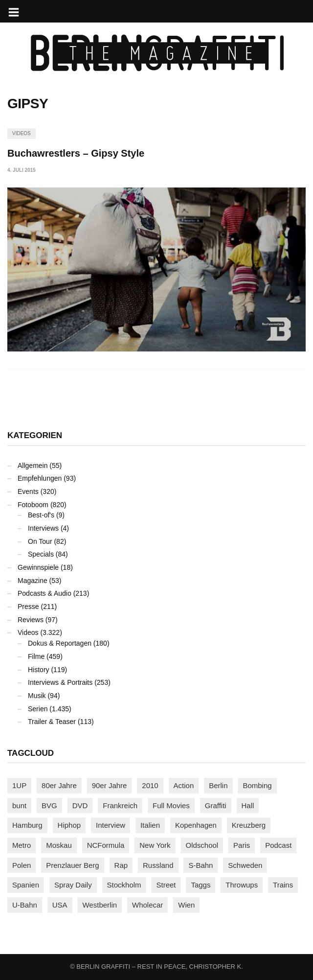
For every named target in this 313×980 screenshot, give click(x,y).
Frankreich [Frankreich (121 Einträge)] (120, 805)
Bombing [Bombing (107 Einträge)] (257, 785)
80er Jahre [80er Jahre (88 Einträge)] (59, 785)
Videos (22, 133)
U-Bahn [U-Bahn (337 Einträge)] (25, 905)
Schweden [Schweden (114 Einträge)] (245, 865)
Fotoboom (33, 505)
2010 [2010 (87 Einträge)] (150, 785)
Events (28, 491)
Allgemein (33, 466)
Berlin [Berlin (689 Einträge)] (218, 785)
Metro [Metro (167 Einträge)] (22, 845)
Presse (28, 607)
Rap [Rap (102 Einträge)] (121, 865)
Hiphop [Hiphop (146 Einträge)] (69, 825)
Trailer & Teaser (52, 722)
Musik (37, 696)
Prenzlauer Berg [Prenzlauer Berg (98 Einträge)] (72, 865)
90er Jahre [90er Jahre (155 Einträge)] (110, 785)
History (39, 670)
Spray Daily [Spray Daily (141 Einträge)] (73, 885)
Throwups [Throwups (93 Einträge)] (242, 885)
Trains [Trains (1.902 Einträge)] (283, 885)
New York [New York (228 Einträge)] (155, 845)
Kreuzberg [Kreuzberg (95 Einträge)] (249, 825)
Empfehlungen (40, 478)
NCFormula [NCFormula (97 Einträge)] (106, 845)
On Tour (40, 541)
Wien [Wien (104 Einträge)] (186, 905)
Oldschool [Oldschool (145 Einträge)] (202, 845)
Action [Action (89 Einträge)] (184, 785)
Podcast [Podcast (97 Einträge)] (278, 845)
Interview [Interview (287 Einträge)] (111, 825)
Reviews (31, 620)
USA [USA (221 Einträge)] (60, 905)
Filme (36, 656)
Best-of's (41, 515)
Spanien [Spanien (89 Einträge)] (26, 885)
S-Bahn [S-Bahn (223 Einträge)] (201, 865)
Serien (38, 709)
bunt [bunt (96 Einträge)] (19, 805)
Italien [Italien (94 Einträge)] (150, 825)
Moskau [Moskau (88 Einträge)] (59, 845)
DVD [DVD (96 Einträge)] (80, 805)
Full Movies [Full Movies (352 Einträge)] (171, 805)
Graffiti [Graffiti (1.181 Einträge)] (216, 805)
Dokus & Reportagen (60, 643)
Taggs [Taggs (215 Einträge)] (201, 885)
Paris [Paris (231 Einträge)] (242, 845)
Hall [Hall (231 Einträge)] (248, 805)
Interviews (43, 528)
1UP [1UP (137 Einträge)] (19, 785)
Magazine (33, 581)
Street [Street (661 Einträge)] (166, 885)
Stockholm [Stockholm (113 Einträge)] (124, 885)
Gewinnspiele (38, 567)
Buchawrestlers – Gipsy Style (76, 153)
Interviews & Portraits (60, 682)
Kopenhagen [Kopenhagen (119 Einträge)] (196, 825)
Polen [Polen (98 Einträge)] (22, 865)
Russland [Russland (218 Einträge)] (158, 865)
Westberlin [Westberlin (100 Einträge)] (100, 905)
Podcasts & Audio (45, 593)
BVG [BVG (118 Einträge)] (49, 805)
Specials (41, 554)
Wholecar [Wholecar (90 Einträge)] (147, 905)
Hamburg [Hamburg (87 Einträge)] (27, 825)
